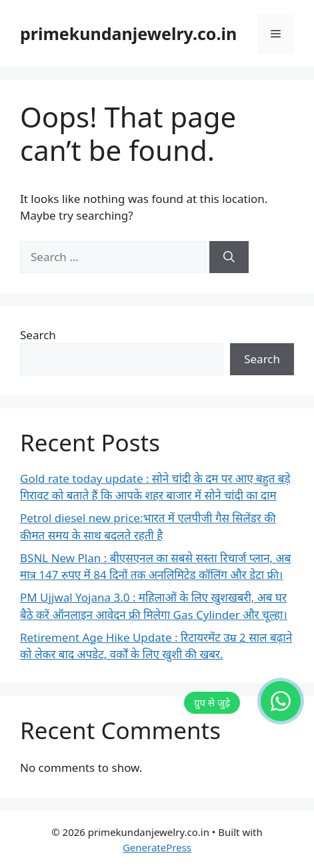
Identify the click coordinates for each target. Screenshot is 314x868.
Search (38, 335)
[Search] (229, 257)
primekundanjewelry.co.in (128, 33)
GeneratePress (157, 847)
